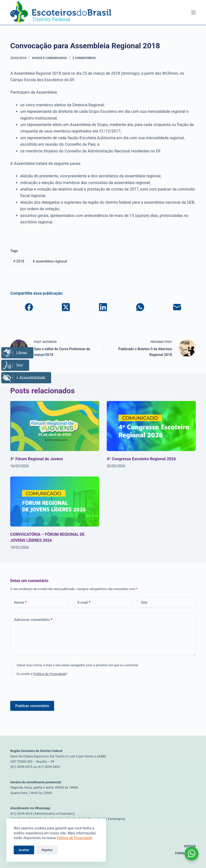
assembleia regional (50, 261)
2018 (19, 261)
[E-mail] (177, 307)
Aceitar (24, 850)
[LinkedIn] (103, 307)
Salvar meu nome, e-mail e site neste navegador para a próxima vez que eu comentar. (78, 665)
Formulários (185, 853)
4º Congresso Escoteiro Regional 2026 (141, 459)
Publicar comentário (32, 706)
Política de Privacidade (74, 838)
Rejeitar (47, 850)
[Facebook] (29, 307)
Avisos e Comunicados (49, 58)
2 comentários (84, 58)
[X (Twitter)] (66, 307)
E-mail (84, 603)
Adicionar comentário (33, 620)
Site (144, 602)
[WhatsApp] (140, 307)
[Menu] (194, 12)
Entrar (190, 846)
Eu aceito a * (42, 674)
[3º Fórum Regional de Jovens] (55, 426)
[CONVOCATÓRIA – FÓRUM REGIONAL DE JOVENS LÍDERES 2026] (55, 501)
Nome (20, 603)
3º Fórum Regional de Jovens (37, 459)
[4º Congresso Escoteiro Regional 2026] (151, 426)
